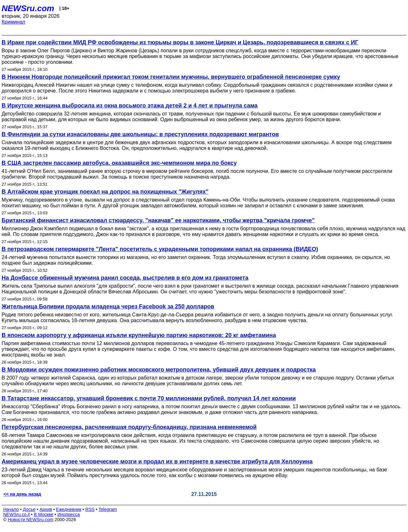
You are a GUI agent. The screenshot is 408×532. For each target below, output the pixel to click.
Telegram (108, 509)
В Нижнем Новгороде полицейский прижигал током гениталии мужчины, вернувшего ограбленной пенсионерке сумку (171, 77)
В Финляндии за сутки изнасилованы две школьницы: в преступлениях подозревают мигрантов (140, 134)
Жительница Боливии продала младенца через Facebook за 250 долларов (108, 307)
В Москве (44, 514)
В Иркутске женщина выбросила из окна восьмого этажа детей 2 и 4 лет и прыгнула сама (130, 106)
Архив (46, 509)
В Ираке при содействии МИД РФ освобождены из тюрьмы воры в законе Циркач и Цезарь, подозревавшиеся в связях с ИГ (180, 42)
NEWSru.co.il (16, 514)
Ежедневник (69, 509)
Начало (11, 509)
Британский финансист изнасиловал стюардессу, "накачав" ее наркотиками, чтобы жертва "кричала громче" (158, 220)
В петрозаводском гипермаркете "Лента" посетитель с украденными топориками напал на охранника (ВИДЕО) (160, 249)
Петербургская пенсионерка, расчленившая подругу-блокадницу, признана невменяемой (129, 427)
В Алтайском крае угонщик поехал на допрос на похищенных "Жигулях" (105, 192)
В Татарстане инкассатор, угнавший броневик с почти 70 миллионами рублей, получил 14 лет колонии (149, 398)
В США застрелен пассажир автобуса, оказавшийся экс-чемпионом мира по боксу (119, 163)
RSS (90, 509)
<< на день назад (22, 494)
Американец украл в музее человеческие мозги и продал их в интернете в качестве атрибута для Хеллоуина (157, 462)
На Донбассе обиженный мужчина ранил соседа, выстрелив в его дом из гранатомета (125, 278)
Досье (29, 509)
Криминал (13, 22)
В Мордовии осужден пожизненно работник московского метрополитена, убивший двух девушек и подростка (159, 370)
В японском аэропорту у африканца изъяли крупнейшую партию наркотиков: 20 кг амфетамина (139, 335)
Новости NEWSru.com (30, 520)
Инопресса (69, 514)
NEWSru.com (28, 8)
